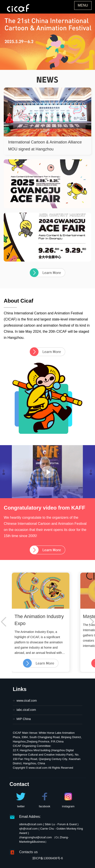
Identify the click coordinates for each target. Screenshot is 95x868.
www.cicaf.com (27, 701)
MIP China (24, 719)
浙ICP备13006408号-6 (47, 858)
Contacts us (28, 852)
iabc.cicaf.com (26, 710)
